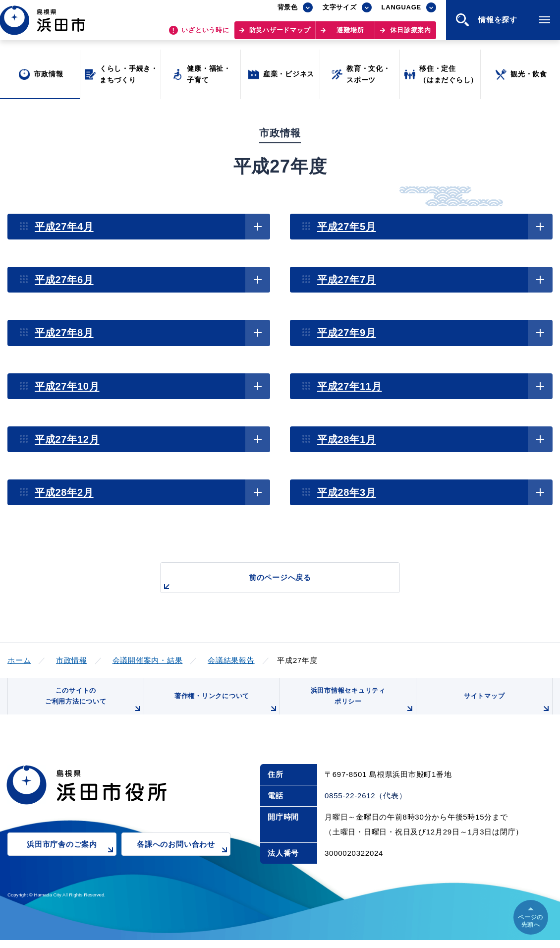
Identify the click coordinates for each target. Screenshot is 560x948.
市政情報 (72, 660)
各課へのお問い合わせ (184, 859)
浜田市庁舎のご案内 (72, 859)
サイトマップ (506, 709)
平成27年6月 (64, 280)
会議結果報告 (231, 660)
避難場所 (350, 35)
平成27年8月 (64, 333)
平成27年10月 (67, 386)
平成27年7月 (347, 280)
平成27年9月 (347, 333)
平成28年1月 (347, 439)
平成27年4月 (64, 227)
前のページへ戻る (269, 583)
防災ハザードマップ (280, 35)
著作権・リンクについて (224, 709)
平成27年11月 (350, 386)
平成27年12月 (67, 439)
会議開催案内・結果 (148, 660)
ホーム (19, 660)
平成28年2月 (64, 492)
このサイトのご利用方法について (92, 705)
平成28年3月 (347, 492)
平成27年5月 (347, 227)
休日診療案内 (411, 35)
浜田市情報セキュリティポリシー (361, 705)
